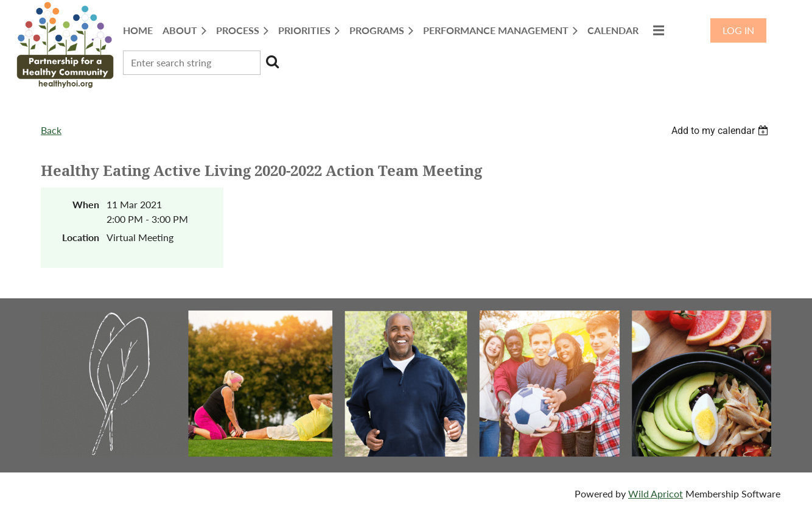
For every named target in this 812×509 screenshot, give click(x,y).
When (86, 204)
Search (272, 61)
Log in (738, 30)
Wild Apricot (656, 493)
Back (51, 130)
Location (81, 237)
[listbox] (721, 131)
